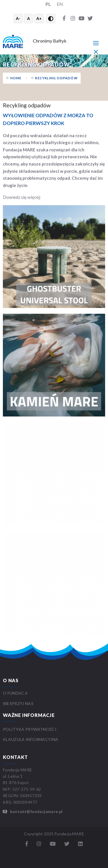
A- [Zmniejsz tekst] (18, 18)
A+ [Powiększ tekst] (39, 18)
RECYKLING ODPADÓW (56, 78)
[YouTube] (82, 19)
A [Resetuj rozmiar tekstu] (29, 18)
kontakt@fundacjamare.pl (36, 811)
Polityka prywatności (30, 729)
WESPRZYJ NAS (19, 703)
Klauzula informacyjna (31, 739)
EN (60, 4)
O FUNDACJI (15, 693)
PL (48, 4)
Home (16, 78)
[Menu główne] (96, 43)
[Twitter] (90, 19)
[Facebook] (64, 19)
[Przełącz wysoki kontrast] (51, 19)
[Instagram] (73, 19)
